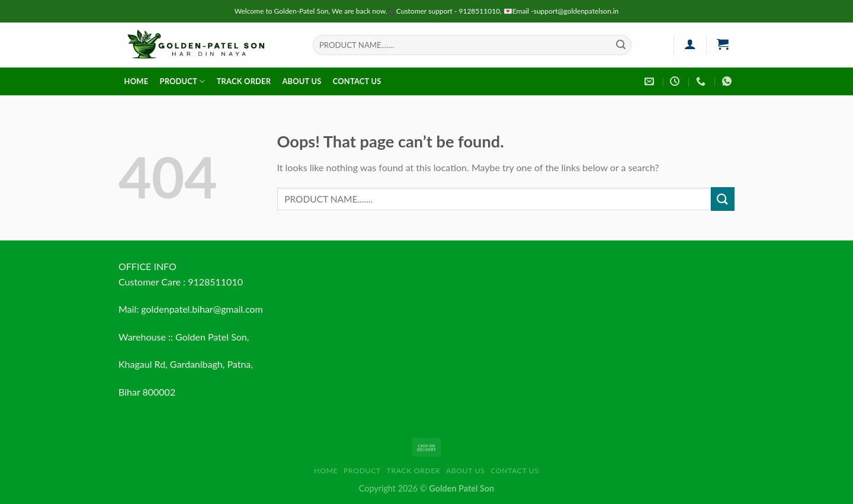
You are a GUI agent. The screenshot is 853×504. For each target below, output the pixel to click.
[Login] (690, 44)
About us (302, 81)
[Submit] (621, 45)
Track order (244, 81)
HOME (137, 81)
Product (182, 81)
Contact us (357, 81)
